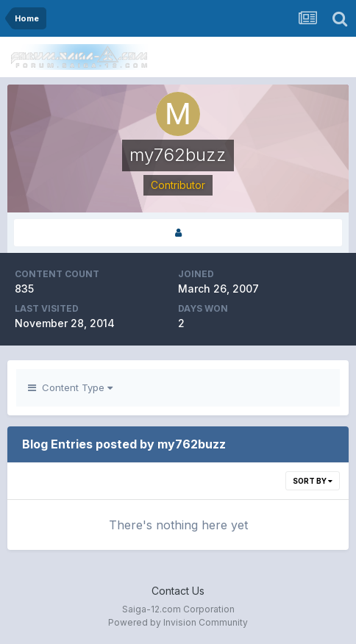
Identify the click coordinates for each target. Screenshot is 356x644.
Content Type (70, 387)
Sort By (313, 481)
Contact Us (178, 591)
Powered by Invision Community (178, 622)
